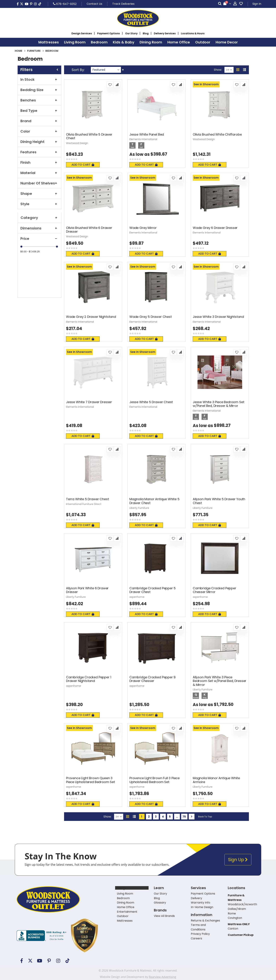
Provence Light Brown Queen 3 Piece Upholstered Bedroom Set (90, 780)
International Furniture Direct (84, 504)
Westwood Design (77, 143)
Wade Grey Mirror (143, 228)
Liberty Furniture (139, 508)
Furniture (34, 51)
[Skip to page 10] (177, 817)
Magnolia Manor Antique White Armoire (216, 780)
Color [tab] (39, 131)
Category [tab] (40, 218)
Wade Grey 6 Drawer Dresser (215, 228)
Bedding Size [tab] (39, 90)
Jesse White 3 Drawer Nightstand (218, 317)
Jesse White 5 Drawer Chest (151, 402)
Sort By (78, 70)
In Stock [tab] (39, 79)
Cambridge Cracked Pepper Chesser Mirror (214, 590)
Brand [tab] (39, 121)
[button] (110, 85)
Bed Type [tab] (39, 111)
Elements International (143, 139)
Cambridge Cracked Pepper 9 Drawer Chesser (152, 679)
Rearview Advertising (162, 977)
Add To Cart (83, 165)
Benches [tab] (39, 100)
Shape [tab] (39, 194)
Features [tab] (39, 152)
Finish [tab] (39, 162)
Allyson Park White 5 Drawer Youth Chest (219, 501)
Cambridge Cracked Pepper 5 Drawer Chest (153, 590)
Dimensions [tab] (39, 228)
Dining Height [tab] (39, 142)
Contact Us (94, 4)
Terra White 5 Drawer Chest (87, 499)
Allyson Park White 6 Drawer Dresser (87, 590)
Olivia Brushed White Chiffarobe (217, 134)
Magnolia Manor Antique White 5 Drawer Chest (154, 501)
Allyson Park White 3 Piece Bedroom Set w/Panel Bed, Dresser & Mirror (219, 681)
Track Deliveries (123, 4)
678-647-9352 (65, 4)
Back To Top (205, 817)
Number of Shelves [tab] (39, 183)
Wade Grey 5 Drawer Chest (151, 317)
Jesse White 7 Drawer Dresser (89, 402)
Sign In (257, 4)
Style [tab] (39, 204)
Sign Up (238, 860)
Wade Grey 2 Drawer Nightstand (91, 317)
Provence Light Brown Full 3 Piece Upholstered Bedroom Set (154, 780)
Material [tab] (39, 173)
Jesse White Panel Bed (147, 134)
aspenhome (137, 597)
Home (18, 51)
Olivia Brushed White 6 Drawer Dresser (89, 230)
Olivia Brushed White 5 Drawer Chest (89, 136)
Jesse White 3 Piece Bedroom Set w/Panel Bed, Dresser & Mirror (218, 404)
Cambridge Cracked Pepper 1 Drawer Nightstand (89, 679)
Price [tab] (39, 239)
